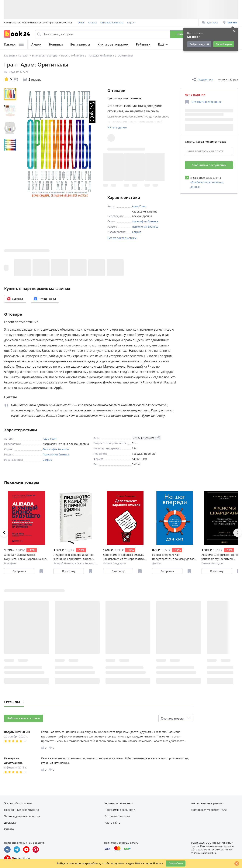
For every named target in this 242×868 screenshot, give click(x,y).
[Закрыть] (237, 863)
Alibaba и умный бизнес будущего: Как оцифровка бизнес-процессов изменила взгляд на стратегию (26, 557)
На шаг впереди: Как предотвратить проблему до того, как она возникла (174, 557)
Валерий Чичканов (65, 563)
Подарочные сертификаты (22, 810)
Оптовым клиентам (112, 22)
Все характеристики (122, 238)
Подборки (166, 44)
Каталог (14, 44)
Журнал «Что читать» (18, 803)
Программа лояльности (141, 22)
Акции (36, 44)
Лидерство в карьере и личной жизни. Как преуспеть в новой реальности (74, 557)
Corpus (137, 232)
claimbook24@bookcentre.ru (209, 810)
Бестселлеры (80, 44)
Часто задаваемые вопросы (22, 816)
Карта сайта (112, 823)
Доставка (210, 22)
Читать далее (117, 127)
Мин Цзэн (10, 563)
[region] (11, 144)
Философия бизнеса (145, 221)
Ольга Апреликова (88, 563)
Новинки (56, 44)
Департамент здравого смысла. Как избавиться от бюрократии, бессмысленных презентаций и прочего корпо (124, 557)
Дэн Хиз (157, 563)
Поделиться (202, 80)
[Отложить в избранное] (203, 102)
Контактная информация (207, 803)
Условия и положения (119, 803)
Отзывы (14, 702)
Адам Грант (139, 206)
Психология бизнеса (145, 227)
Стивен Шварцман (212, 563)
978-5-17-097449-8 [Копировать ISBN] (146, 438)
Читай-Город (45, 299)
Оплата (92, 22)
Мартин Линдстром (114, 563)
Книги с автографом (113, 44)
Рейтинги (143, 44)
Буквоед (15, 299)
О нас (81, 22)
